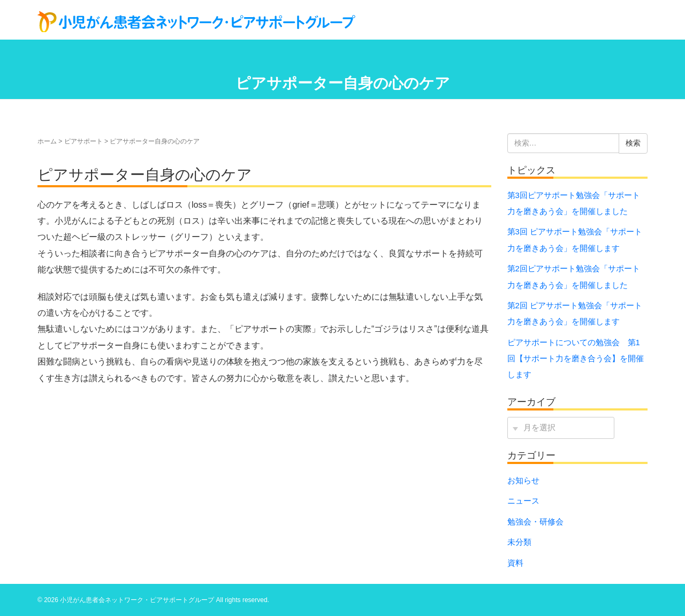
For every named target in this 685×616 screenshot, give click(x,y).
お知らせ (523, 481)
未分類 (519, 542)
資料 (515, 563)
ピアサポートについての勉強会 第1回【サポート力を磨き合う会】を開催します (576, 359)
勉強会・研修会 (535, 522)
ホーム (47, 141)
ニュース (523, 501)
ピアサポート (83, 141)
